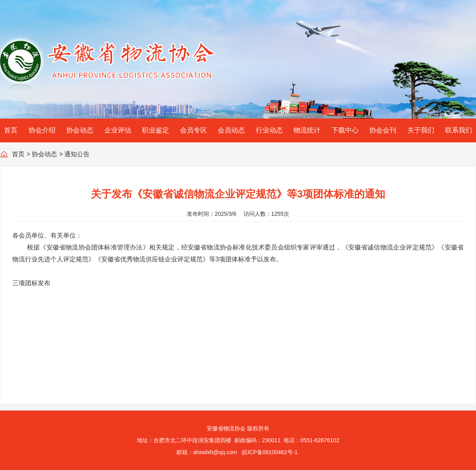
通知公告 (77, 154)
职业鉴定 (155, 130)
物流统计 (307, 130)
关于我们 (421, 130)
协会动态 (80, 130)
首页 (11, 130)
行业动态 (269, 130)
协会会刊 (383, 130)
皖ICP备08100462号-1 (270, 452)
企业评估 (118, 130)
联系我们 (459, 130)
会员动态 (231, 130)
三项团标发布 (31, 283)
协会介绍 (42, 130)
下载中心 (345, 130)
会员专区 (194, 130)
